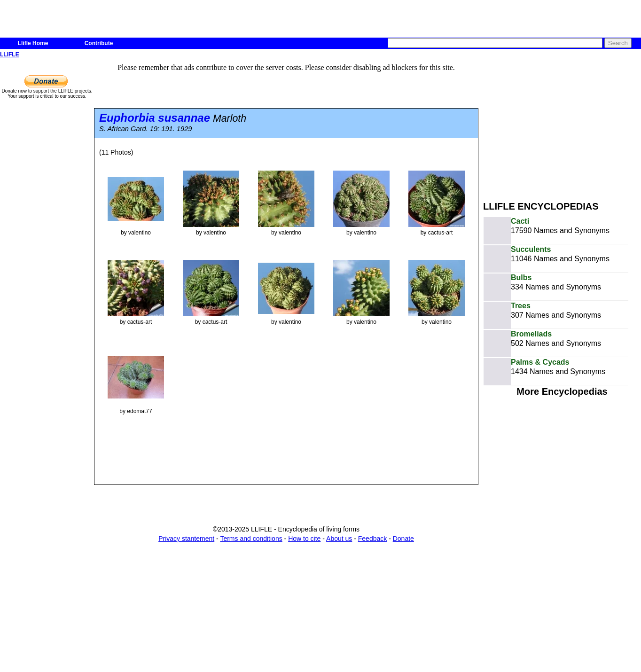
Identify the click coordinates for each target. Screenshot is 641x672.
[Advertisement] (562, 126)
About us (339, 539)
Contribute (99, 43)
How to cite (304, 539)
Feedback (372, 539)
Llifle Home (33, 43)
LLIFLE (10, 55)
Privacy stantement (186, 539)
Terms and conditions (251, 539)
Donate (403, 539)
